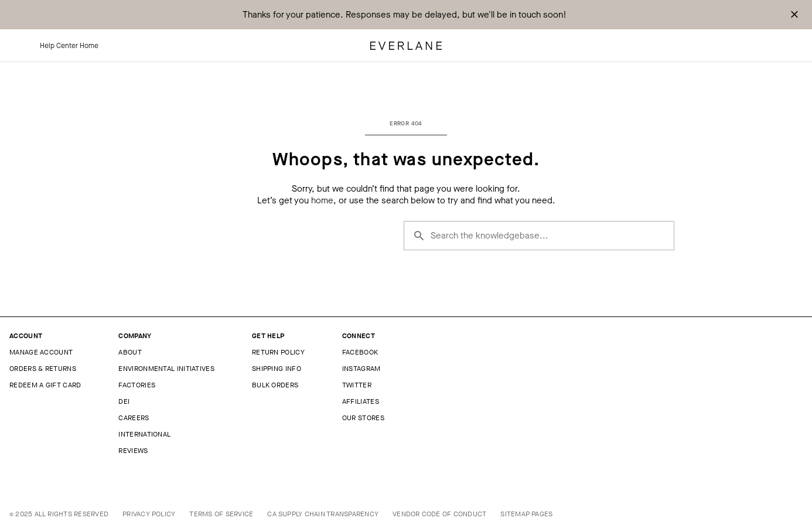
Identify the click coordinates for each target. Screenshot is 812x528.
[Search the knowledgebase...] (539, 236)
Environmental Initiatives (166, 369)
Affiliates (361, 401)
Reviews (133, 451)
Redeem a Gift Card (45, 385)
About (130, 352)
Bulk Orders (275, 385)
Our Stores (363, 418)
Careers (134, 418)
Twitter (357, 385)
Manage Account (41, 352)
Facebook (360, 352)
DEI (124, 401)
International (144, 434)
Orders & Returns (43, 369)
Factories (137, 385)
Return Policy (278, 352)
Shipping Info (277, 369)
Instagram (361, 369)
